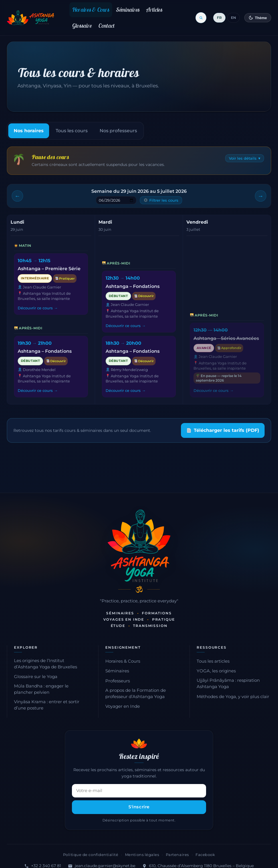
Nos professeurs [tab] (118, 131)
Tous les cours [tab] (72, 131)
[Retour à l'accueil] (31, 18)
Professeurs (118, 681)
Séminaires (128, 10)
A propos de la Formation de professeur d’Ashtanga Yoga (136, 693)
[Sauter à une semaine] (116, 200)
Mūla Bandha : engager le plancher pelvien (41, 689)
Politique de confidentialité (91, 855)
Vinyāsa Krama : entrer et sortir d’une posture (47, 705)
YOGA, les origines (216, 671)
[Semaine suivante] (261, 196)
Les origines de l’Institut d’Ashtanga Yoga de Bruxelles (46, 664)
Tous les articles (213, 661)
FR (219, 18)
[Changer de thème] (258, 18)
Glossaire (82, 26)
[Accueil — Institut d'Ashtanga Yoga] (139, 546)
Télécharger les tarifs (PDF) (223, 430)
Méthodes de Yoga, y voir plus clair (233, 697)
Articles (154, 10)
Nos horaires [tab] (29, 131)
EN (233, 18)
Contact (106, 26)
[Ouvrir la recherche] (201, 18)
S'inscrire (139, 807)
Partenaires (177, 855)
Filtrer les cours (161, 200)
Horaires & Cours (91, 10)
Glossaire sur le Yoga (36, 677)
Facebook (205, 855)
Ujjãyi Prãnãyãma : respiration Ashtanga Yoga (228, 683)
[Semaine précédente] (17, 196)
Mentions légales (142, 855)
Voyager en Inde (123, 706)
